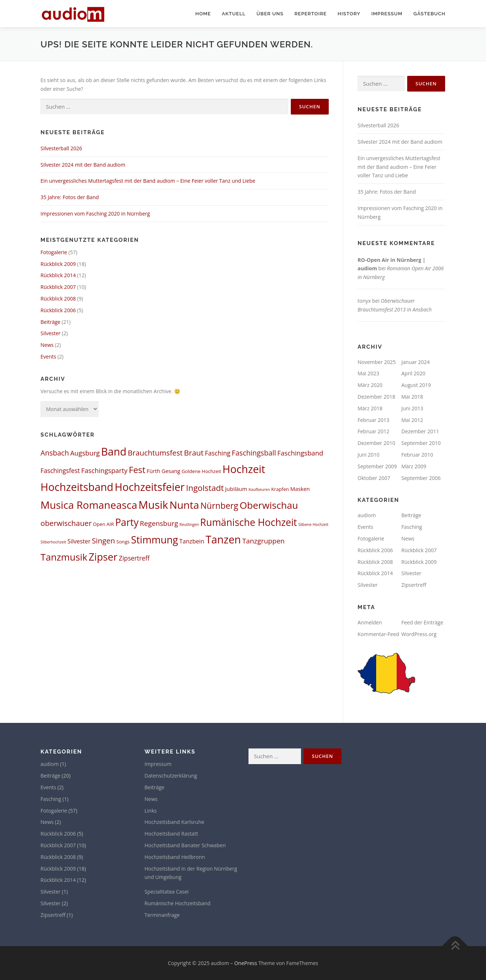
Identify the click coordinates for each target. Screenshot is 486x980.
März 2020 (370, 385)
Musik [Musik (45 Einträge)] (153, 505)
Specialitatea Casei (167, 892)
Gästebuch (429, 14)
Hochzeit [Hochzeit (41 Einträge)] (244, 469)
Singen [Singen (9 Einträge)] (103, 541)
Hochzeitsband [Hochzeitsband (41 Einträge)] (77, 487)
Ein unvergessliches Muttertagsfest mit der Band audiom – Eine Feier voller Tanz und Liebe (148, 181)
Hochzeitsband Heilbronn (175, 857)
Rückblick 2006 (58, 310)
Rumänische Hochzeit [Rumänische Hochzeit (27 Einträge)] (249, 522)
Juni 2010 (369, 455)
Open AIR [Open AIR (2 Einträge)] (103, 524)
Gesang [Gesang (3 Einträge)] (171, 471)
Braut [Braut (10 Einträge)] (194, 453)
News (47, 345)
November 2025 (377, 362)
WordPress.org (419, 634)
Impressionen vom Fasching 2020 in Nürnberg (95, 214)
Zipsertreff (414, 585)
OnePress (246, 963)
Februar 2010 (417, 455)
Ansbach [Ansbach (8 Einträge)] (55, 453)
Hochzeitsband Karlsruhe (174, 822)
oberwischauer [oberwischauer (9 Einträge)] (66, 523)
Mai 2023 (369, 373)
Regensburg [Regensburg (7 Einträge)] (159, 523)
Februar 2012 (373, 431)
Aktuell (234, 14)
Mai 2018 (412, 397)
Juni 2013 (412, 408)
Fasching (412, 527)
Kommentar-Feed (378, 634)
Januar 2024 (416, 362)
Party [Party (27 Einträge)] (127, 522)
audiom (367, 515)
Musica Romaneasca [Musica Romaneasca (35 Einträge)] (89, 505)
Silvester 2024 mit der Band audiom (83, 165)
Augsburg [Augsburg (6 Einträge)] (85, 453)
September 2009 (377, 466)
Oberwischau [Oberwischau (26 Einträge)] (269, 505)
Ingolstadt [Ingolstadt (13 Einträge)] (205, 488)
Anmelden (370, 622)
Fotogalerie (54, 252)
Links (151, 811)
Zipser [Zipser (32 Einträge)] (103, 557)
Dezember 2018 (376, 397)
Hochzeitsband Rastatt (171, 834)
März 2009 (414, 466)
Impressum (387, 14)
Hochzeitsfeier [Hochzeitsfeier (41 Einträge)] (150, 487)
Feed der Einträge (422, 622)
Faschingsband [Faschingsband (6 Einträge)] (300, 453)
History (349, 14)
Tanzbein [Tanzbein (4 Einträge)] (192, 541)
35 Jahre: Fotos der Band (70, 197)
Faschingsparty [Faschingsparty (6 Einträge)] (105, 470)
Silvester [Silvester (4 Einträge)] (79, 541)
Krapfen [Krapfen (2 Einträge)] (280, 489)
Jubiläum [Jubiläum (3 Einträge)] (236, 489)
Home (203, 14)
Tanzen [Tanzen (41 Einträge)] (223, 539)
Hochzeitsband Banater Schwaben (185, 845)
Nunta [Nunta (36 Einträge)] (184, 505)
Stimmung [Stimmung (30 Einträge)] (155, 540)
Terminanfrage (162, 915)
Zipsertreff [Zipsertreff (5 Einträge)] (134, 558)
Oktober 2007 (374, 478)
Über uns (270, 14)
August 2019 (416, 385)
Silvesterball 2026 (61, 148)
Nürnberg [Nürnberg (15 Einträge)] (219, 506)
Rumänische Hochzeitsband (178, 903)
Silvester (51, 333)
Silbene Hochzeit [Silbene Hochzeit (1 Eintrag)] (313, 524)
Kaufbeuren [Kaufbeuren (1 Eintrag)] (259, 489)
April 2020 (413, 373)
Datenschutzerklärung (171, 776)
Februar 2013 (373, 420)
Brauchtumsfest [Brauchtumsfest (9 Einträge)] (155, 453)
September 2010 (421, 443)
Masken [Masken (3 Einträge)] (300, 489)
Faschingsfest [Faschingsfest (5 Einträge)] (60, 471)
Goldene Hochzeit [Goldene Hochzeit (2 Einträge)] (201, 471)
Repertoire (310, 14)
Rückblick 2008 (58, 299)
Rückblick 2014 (58, 275)
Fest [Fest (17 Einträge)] (137, 470)
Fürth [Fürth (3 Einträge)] (153, 471)
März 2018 (370, 408)
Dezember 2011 (420, 431)
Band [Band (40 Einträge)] (114, 451)
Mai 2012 (412, 420)
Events (48, 357)
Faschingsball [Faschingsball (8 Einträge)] (254, 453)
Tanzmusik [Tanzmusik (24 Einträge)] (64, 557)
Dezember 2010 (376, 443)
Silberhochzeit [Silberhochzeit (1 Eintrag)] (53, 542)
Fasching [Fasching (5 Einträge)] (218, 453)
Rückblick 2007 (58, 287)
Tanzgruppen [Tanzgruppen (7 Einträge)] (263, 541)
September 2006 (421, 478)
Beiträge (50, 322)
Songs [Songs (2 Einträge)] (123, 542)
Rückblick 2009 (58, 264)
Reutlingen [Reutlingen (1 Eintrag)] (189, 524)
